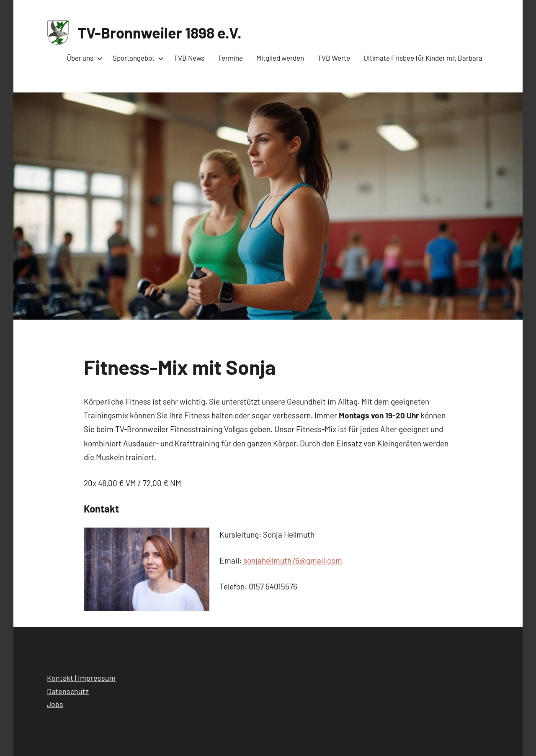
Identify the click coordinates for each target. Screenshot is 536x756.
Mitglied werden (280, 58)
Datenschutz (68, 691)
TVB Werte (334, 58)
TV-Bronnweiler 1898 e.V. (160, 32)
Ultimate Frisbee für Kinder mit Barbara (423, 58)
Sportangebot (137, 58)
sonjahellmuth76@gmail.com (293, 560)
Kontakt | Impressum (81, 678)
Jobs (55, 704)
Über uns (83, 58)
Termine (230, 58)
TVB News (189, 58)
